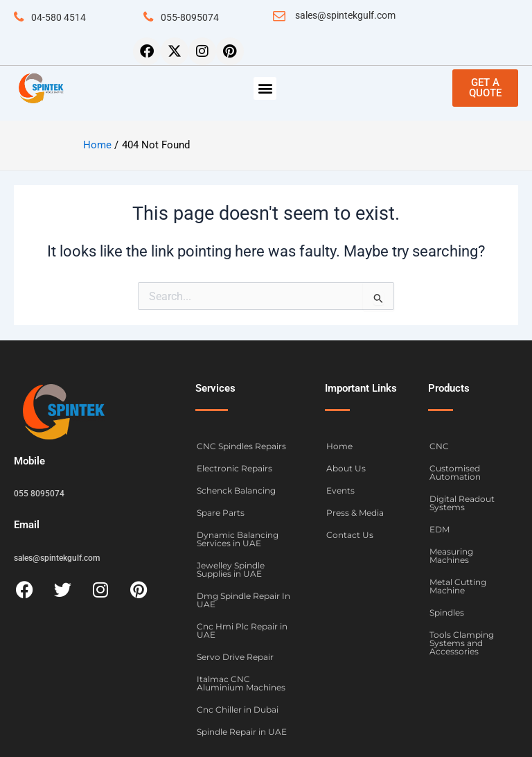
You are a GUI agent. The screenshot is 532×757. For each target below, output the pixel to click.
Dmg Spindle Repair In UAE (243, 600)
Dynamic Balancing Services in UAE (238, 539)
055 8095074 (39, 494)
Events (340, 490)
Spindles (447, 612)
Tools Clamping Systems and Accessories (462, 643)
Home (339, 446)
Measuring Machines (451, 556)
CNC (439, 446)
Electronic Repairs (234, 468)
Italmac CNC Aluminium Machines (241, 683)
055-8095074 (190, 17)
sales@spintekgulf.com (345, 15)
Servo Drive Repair (235, 657)
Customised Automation (455, 472)
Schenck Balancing (236, 490)
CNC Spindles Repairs (241, 446)
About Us (346, 468)
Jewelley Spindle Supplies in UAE (231, 569)
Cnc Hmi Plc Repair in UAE (242, 630)
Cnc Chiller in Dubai (238, 710)
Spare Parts (221, 513)
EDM (440, 529)
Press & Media (355, 513)
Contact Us (350, 535)
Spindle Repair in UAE (242, 732)
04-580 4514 (59, 17)
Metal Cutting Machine (458, 586)
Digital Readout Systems (462, 503)
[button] (265, 88)
